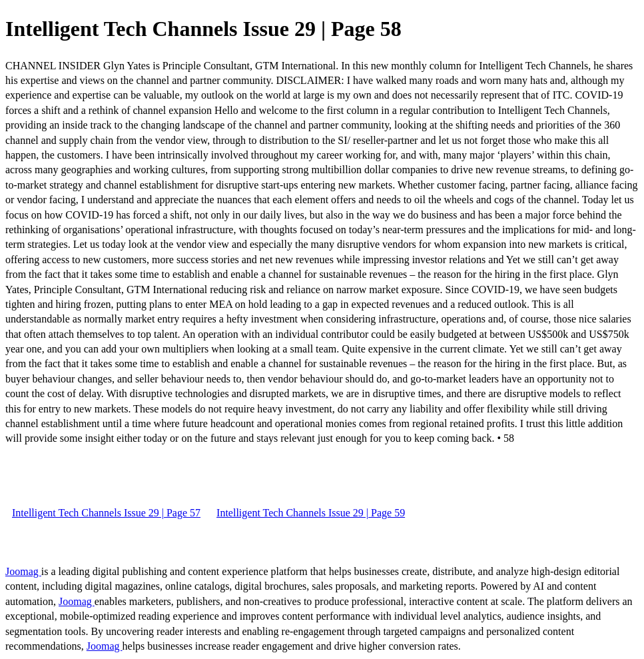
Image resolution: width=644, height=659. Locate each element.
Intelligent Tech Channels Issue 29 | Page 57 (106, 513)
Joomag (23, 571)
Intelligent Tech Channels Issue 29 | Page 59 (311, 513)
